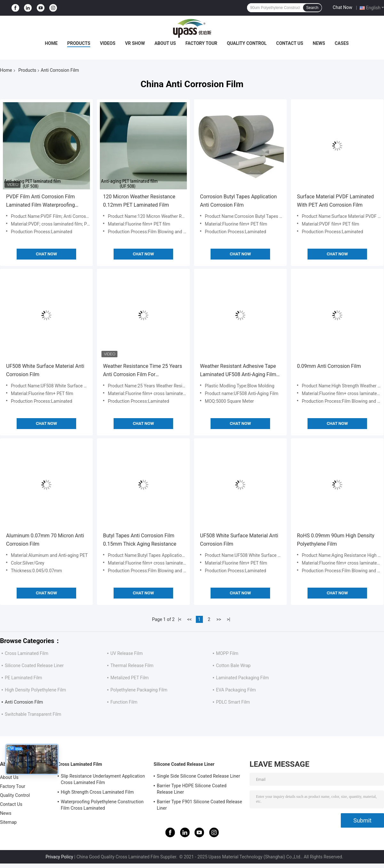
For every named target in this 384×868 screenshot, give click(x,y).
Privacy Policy (59, 857)
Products (79, 43)
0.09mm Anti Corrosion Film (329, 366)
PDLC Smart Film (233, 702)
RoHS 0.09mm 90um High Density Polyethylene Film (336, 540)
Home (51, 43)
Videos (108, 43)
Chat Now (343, 7)
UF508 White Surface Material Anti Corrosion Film (45, 370)
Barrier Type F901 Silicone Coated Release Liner (199, 805)
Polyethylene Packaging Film (139, 690)
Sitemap (8, 822)
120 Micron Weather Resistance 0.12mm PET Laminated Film (139, 201)
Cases (342, 43)
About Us (165, 43)
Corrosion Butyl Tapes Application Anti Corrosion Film (238, 201)
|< (180, 619)
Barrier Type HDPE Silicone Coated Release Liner (192, 789)
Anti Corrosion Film (24, 702)
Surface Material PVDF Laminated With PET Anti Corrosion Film (335, 201)
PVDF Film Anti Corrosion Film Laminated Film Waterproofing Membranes (40, 201)
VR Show (135, 43)
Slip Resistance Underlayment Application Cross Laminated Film (103, 779)
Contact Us (290, 43)
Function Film (124, 702)
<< (189, 619)
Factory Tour (202, 43)
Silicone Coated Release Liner (34, 665)
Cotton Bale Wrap (233, 665)
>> (219, 619)
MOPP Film (227, 653)
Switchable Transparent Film (33, 714)
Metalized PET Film (130, 678)
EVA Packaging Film (236, 690)
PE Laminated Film (24, 678)
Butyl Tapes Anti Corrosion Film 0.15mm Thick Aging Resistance (140, 540)
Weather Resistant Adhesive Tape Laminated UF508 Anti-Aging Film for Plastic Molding (238, 371)
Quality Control (247, 43)
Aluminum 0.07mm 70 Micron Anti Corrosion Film (45, 540)
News (319, 43)
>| (229, 619)
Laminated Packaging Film (242, 678)
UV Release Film (127, 653)
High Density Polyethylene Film (35, 690)
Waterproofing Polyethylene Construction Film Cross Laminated (102, 805)
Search (312, 8)
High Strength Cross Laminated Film (97, 792)
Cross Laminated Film (27, 653)
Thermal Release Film (132, 665)
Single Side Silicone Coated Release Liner (198, 776)
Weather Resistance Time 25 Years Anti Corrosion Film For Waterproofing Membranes (143, 371)
